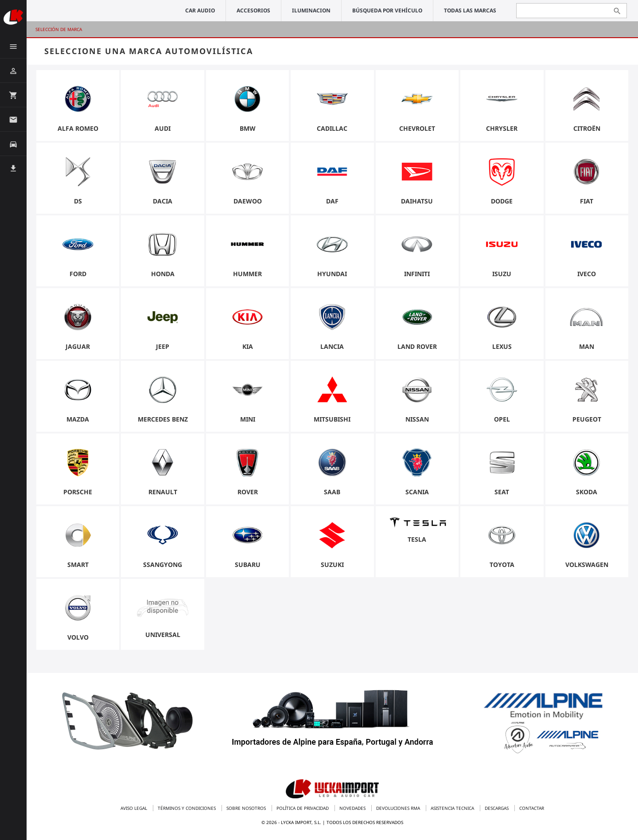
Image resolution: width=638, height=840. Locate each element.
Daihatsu (417, 201)
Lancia (332, 346)
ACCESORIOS (253, 10)
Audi (163, 128)
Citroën (587, 128)
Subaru (248, 565)
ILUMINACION (311, 10)
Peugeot (587, 419)
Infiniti (417, 274)
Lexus (502, 346)
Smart (78, 565)
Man (587, 346)
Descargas (497, 808)
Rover (248, 492)
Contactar (532, 808)
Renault (163, 492)
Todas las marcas (470, 10)
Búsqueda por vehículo (387, 10)
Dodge (502, 201)
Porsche (78, 492)
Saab (332, 492)
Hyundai (332, 274)
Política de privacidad (303, 808)
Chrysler (502, 128)
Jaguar (78, 346)
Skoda (587, 492)
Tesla (417, 539)
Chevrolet (417, 128)
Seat (502, 492)
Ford (78, 274)
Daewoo (248, 201)
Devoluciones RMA (399, 808)
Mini (248, 419)
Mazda (78, 419)
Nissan (417, 419)
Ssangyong (163, 565)
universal (163, 635)
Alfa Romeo (78, 128)
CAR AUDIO (200, 10)
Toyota (502, 565)
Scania (417, 492)
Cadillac (332, 128)
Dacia (163, 201)
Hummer (247, 274)
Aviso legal (134, 808)
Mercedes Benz (163, 419)
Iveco (587, 274)
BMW (248, 128)
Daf (332, 201)
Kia (248, 346)
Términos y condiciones (187, 808)
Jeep (163, 346)
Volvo (78, 637)
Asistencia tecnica (453, 808)
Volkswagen (587, 565)
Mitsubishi (332, 419)
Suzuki (332, 565)
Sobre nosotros (247, 808)
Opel (502, 419)
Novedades (353, 808)
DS (78, 201)
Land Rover (417, 346)
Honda (163, 274)
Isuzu (502, 274)
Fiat (587, 201)
